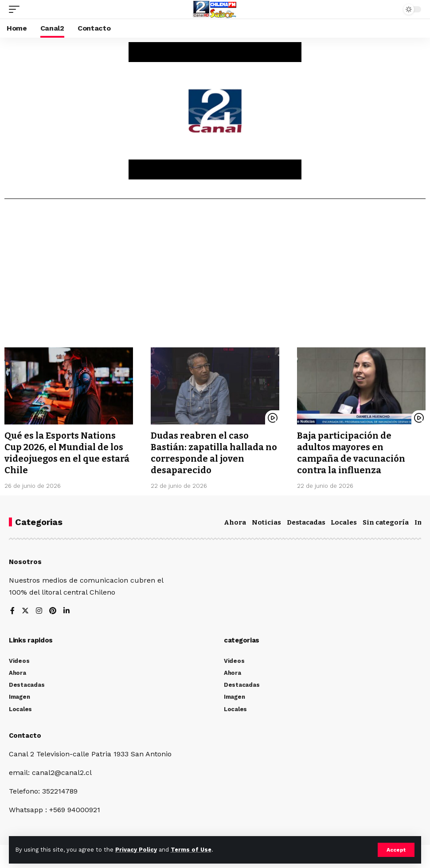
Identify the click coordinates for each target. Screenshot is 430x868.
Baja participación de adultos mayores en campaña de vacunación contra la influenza (351, 453)
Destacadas (306, 522)
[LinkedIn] (66, 611)
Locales (344, 522)
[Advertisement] (215, 276)
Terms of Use (191, 850)
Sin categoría (386, 522)
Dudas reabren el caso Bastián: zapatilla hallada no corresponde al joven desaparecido (214, 453)
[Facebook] (12, 611)
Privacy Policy (136, 850)
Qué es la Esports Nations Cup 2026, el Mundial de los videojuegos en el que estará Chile (67, 453)
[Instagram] (39, 611)
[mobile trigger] (16, 9)
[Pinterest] (53, 611)
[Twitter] (25, 611)
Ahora (235, 522)
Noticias (266, 522)
